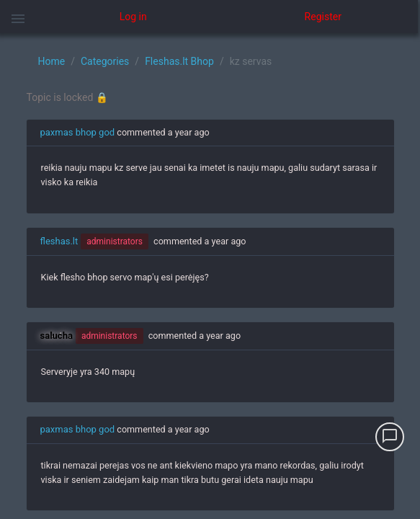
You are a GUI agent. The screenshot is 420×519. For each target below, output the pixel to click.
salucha (57, 336)
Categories (105, 61)
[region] (210, 276)
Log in (133, 17)
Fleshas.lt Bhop (179, 61)
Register (323, 17)
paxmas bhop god (78, 132)
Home (52, 61)
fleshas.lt (59, 241)
